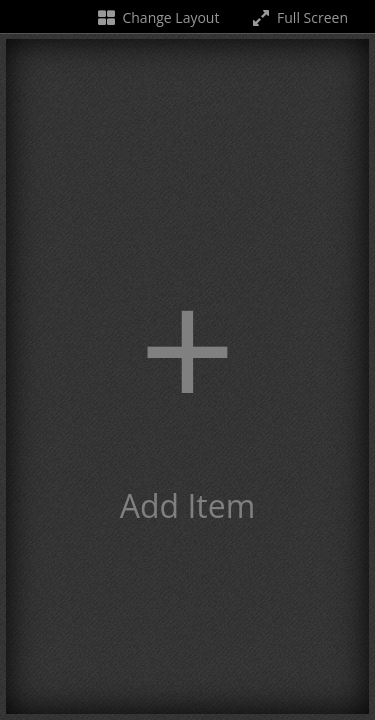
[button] (187, 376)
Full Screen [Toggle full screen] (298, 17)
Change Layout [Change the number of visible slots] (157, 17)
